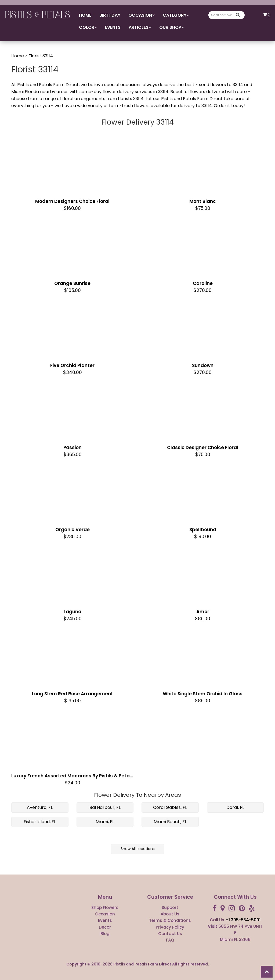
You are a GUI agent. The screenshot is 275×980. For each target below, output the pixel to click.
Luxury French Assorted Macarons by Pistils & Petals (72, 776)
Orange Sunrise (72, 283)
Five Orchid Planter (72, 365)
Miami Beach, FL (170, 822)
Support (170, 907)
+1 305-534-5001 (243, 920)
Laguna (73, 612)
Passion (73, 447)
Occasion (105, 914)
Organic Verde (73, 530)
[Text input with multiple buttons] (221, 15)
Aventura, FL (40, 807)
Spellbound (203, 530)
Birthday (110, 15)
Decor (105, 927)
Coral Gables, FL (170, 807)
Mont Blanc (203, 201)
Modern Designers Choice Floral (72, 201)
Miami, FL (105, 822)
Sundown (203, 365)
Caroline (203, 283)
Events (113, 27)
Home (85, 15)
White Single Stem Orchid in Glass (203, 694)
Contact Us (170, 934)
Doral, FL (235, 807)
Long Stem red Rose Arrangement (73, 694)
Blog (105, 934)
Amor (203, 612)
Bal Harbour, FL (105, 807)
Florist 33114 (41, 56)
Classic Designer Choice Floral (203, 447)
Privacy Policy (170, 927)
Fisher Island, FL (40, 822)
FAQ (170, 940)
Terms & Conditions (170, 920)
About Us (170, 914)
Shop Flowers (105, 907)
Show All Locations (138, 849)
